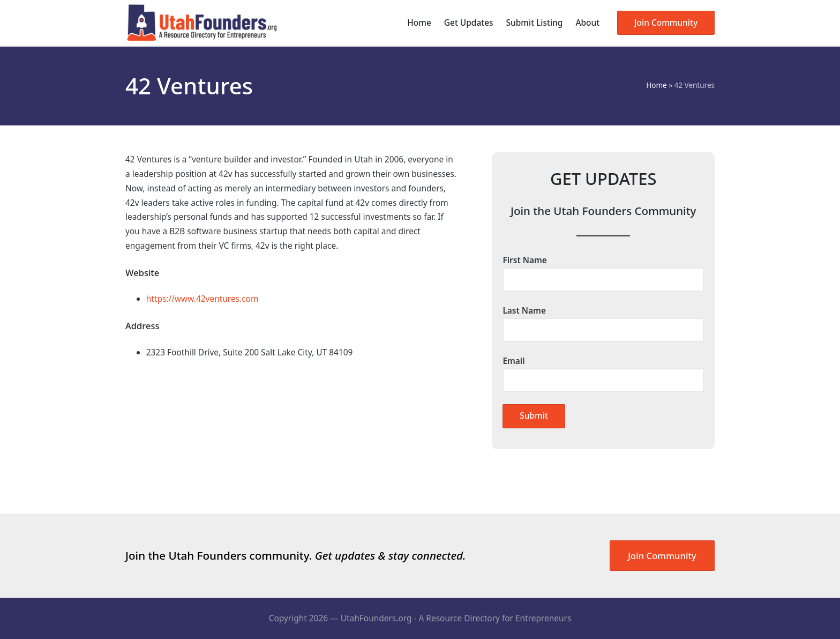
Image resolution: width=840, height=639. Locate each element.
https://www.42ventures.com (202, 299)
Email (603, 370)
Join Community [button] (662, 556)
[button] (666, 23)
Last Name (603, 320)
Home (656, 85)
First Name (603, 270)
